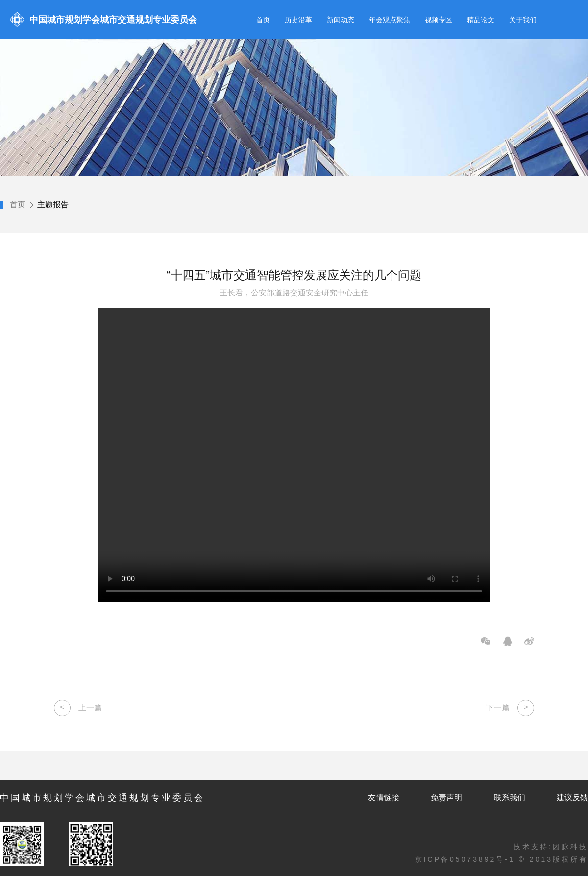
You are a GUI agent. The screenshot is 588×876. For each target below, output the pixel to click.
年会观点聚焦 (390, 20)
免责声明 (446, 797)
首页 (263, 20)
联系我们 (510, 797)
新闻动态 (341, 20)
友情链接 (384, 797)
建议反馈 (572, 797)
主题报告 (53, 205)
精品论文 (481, 20)
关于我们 (523, 20)
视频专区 (439, 20)
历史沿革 (298, 20)
